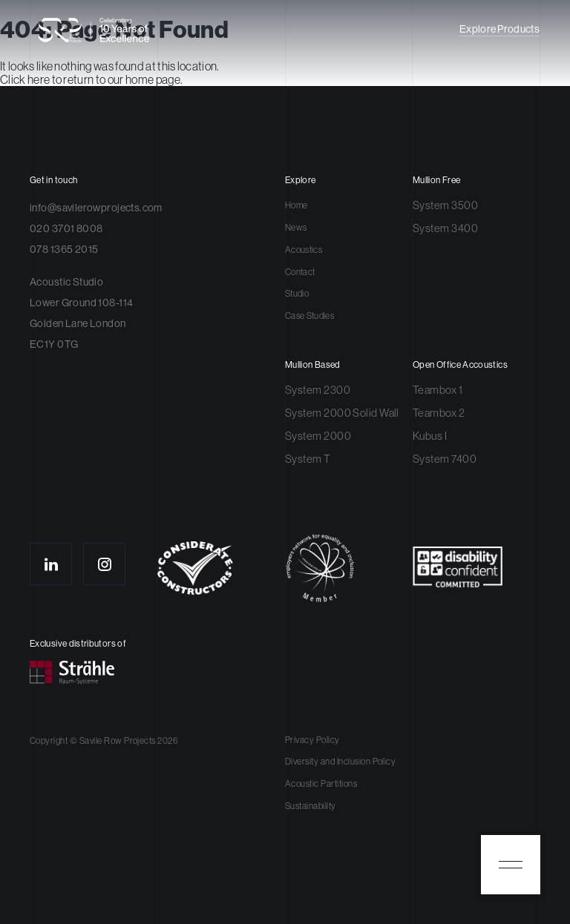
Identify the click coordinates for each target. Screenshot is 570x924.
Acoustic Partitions (321, 784)
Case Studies (309, 316)
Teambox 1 (438, 390)
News (296, 228)
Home (296, 205)
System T (308, 459)
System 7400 (445, 459)
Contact (300, 272)
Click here (25, 79)
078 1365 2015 (64, 249)
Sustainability (311, 806)
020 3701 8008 (66, 228)
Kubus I (430, 436)
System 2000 (318, 436)
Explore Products (499, 29)
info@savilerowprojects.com (96, 208)
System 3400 (445, 228)
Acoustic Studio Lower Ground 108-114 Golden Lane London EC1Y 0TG (81, 313)
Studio (297, 294)
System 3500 (445, 205)
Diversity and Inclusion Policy (340, 762)
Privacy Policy (312, 740)
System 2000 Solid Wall (342, 413)
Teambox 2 (439, 413)
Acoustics (304, 250)
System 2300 (318, 390)
